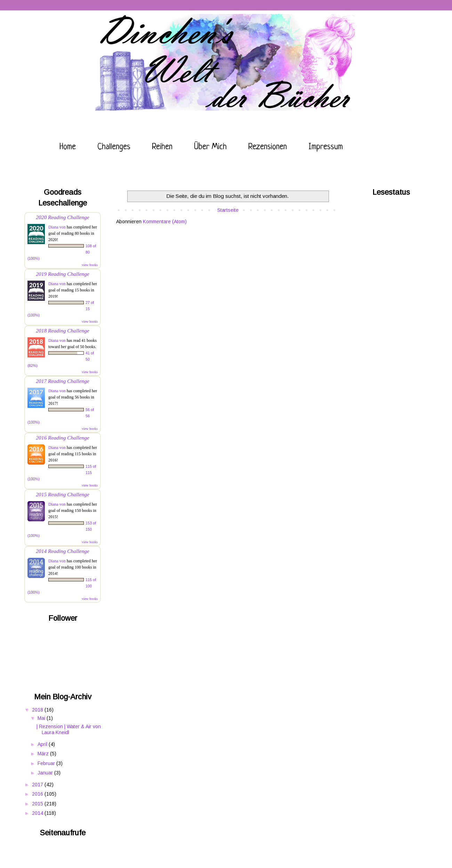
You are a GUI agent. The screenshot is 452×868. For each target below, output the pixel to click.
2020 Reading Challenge (63, 217)
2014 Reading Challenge (63, 551)
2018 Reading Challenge (63, 331)
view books (90, 265)
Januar (46, 773)
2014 (38, 813)
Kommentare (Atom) (165, 222)
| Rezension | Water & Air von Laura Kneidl (69, 729)
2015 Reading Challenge (63, 494)
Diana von (57, 227)
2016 (38, 794)
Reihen (162, 147)
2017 (38, 785)
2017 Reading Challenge (63, 381)
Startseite (228, 210)
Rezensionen (268, 147)
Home (68, 147)
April (43, 744)
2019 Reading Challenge (63, 274)
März (44, 754)
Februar (47, 763)
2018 (38, 710)
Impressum (326, 147)
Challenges (114, 147)
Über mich (210, 147)
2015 (38, 804)
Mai (42, 718)
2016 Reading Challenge (63, 438)
